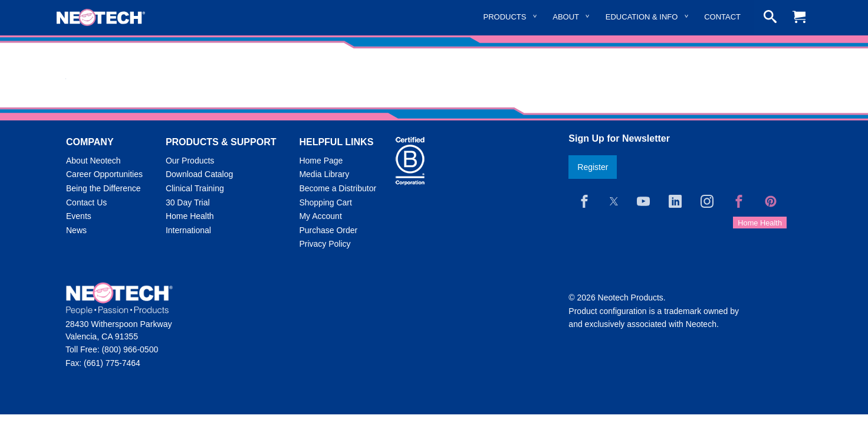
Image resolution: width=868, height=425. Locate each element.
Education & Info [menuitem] (642, 17)
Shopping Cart (325, 202)
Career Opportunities (104, 174)
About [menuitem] (566, 17)
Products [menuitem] (505, 17)
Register (593, 167)
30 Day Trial (188, 202)
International (188, 230)
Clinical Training (195, 188)
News (76, 230)
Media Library (324, 174)
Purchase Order (328, 230)
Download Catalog (199, 174)
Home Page (321, 161)
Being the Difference (103, 188)
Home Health (190, 216)
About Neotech (93, 161)
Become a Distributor (338, 188)
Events (79, 216)
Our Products (190, 161)
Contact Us (86, 202)
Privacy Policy (325, 244)
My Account (320, 216)
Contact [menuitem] (722, 17)
